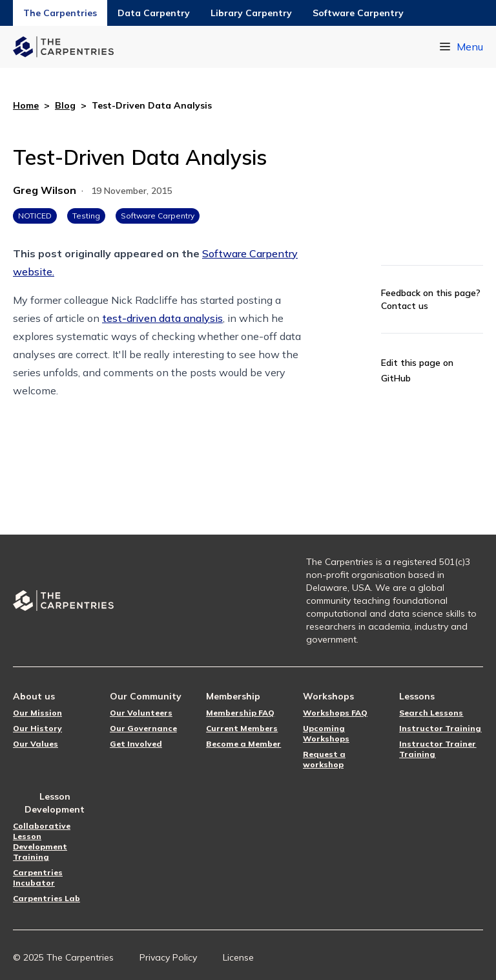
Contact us (405, 306)
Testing (86, 216)
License (238, 957)
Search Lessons (431, 713)
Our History (37, 728)
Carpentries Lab (46, 898)
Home (26, 105)
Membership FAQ (240, 713)
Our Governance (143, 728)
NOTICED (35, 216)
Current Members (242, 728)
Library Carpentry (251, 13)
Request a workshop (324, 759)
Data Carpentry (154, 13)
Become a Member (243, 744)
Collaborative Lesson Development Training (42, 841)
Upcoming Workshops (326, 733)
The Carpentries (60, 13)
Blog (65, 105)
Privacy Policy (168, 957)
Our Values (36, 744)
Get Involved (136, 744)
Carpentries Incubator (38, 878)
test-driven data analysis (162, 318)
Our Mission (37, 713)
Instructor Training (440, 728)
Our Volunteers (141, 713)
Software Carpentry (358, 13)
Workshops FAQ (335, 713)
